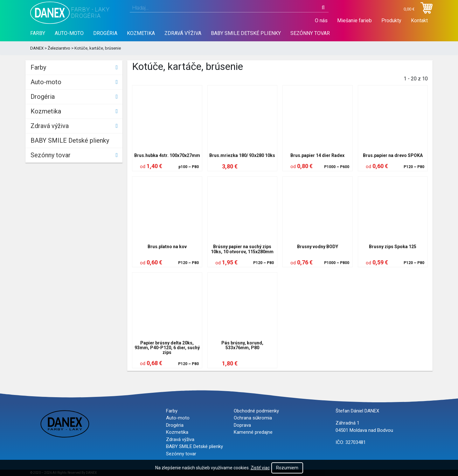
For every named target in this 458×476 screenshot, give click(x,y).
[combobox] (229, 8)
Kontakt (419, 20)
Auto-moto (69, 33)
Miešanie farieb (354, 20)
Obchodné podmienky (256, 411)
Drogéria (105, 33)
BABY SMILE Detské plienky (246, 33)
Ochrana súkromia (253, 418)
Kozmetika (141, 33)
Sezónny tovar (310, 33)
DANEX (37, 48)
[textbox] (229, 8)
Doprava (242, 425)
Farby (38, 33)
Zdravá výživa (183, 33)
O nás (321, 20)
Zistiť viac (260, 468)
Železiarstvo (59, 48)
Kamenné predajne (253, 432)
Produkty (391, 20)
